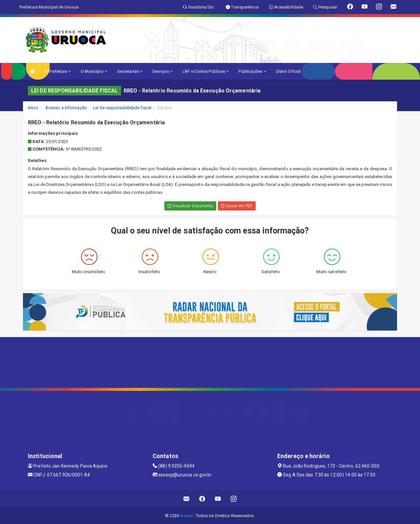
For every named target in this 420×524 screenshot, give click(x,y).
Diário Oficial (288, 71)
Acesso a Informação (66, 108)
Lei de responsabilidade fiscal (122, 108)
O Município (94, 71)
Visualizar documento (190, 206)
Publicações (252, 71)
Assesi (187, 516)
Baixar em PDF (237, 206)
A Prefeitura (58, 71)
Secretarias (130, 71)
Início (33, 108)
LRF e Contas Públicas (206, 71)
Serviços (162, 71)
